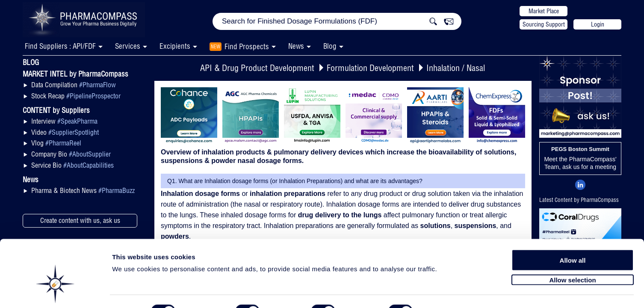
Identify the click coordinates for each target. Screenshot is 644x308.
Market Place (544, 11)
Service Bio (72, 165)
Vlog (56, 143)
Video (65, 132)
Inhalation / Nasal (456, 68)
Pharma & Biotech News (83, 190)
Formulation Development (370, 68)
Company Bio (71, 154)
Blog (330, 46)
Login (598, 24)
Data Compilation (74, 85)
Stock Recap (76, 96)
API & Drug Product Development (257, 68)
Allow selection (572, 256)
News (296, 46)
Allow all (573, 236)
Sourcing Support (544, 24)
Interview (64, 121)
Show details (449, 292)
